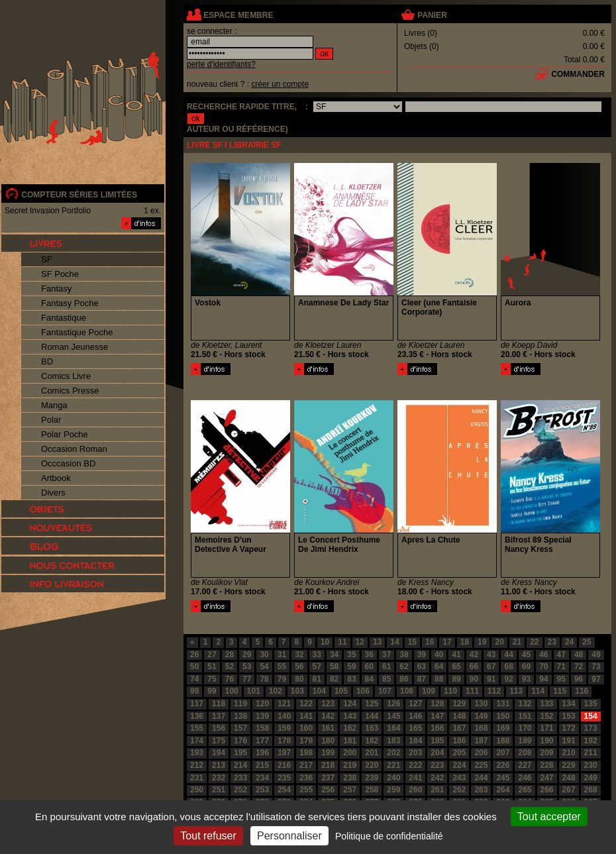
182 (372, 741)
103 (297, 691)
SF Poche (60, 274)
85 (386, 679)
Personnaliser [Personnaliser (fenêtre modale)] (289, 836)
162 (350, 728)
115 (560, 691)
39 (422, 655)
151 (525, 716)
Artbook (56, 478)
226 (503, 765)
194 (219, 753)
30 (264, 655)
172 (569, 728)
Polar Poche (65, 434)
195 (240, 753)
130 (481, 704)
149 (481, 716)
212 (197, 765)
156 (219, 728)
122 (306, 704)
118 (219, 704)
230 (591, 765)
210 (569, 753)
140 (284, 716)
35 (351, 655)
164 (393, 728)
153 (569, 716)
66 (474, 667)
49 (596, 655)
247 (547, 778)
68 (508, 667)
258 (372, 790)
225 (481, 765)
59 (351, 667)
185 (437, 741)
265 (525, 790)
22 (534, 642)
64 (439, 667)
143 (350, 716)
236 (306, 778)
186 (459, 741)
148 (459, 716)
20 (499, 642)
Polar (51, 420)
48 (579, 655)
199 (328, 753)
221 (393, 765)
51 (212, 667)
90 (474, 679)
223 (437, 765)
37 (386, 655)
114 (538, 691)
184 (415, 741)
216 (284, 765)
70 (543, 667)
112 (494, 691)
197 (284, 753)
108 (407, 691)
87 (422, 679)
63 (422, 667)
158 (262, 728)
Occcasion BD (68, 463)
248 (569, 778)
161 (328, 728)
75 (212, 679)
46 (543, 655)
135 (591, 704)
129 (459, 704)
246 (525, 778)
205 (459, 753)
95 (561, 679)
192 (591, 741)
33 (317, 655)
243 (459, 778)
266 (547, 790)
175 (219, 741)
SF (47, 259)
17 (447, 642)
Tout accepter (549, 817)
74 (194, 679)
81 (317, 679)
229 (569, 765)
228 (547, 765)
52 (230, 667)
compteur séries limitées (79, 195)
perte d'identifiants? (221, 64)
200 (350, 753)
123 (328, 704)
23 (552, 642)
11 (342, 642)
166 (437, 728)
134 (569, 704)
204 (437, 753)
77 (247, 679)
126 (393, 704)
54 (264, 667)
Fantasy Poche (70, 303)
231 (197, 778)
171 (547, 728)
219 (350, 765)
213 (219, 765)
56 (299, 667)
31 (282, 655)
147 (437, 716)
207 (503, 753)
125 (372, 704)
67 (491, 667)
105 (341, 691)
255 (306, 790)
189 (525, 741)
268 (591, 790)
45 (526, 655)
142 (328, 716)
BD (47, 361)
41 (456, 655)
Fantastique (64, 318)
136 (197, 716)
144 (372, 716)
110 (450, 691)
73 (596, 667)
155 (197, 728)
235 (284, 778)
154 (591, 716)
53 (247, 667)
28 (230, 655)
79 (282, 679)
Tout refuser (208, 836)
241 (415, 778)
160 (306, 728)
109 (429, 691)
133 (547, 704)
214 (240, 765)
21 (517, 642)
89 (456, 679)
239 (372, 778)
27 (212, 655)
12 (360, 642)
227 (525, 765)
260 (415, 790)
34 (334, 655)
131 (503, 704)
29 (247, 655)
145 (393, 716)
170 (525, 728)
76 (230, 679)
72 (579, 667)
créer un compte (280, 84)
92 (508, 679)
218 (328, 765)
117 (197, 704)
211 (591, 753)
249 (591, 778)
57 (317, 667)
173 (591, 728)
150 (503, 716)
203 (415, 753)
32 (299, 655)
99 (212, 691)
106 (363, 691)
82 (334, 679)
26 (194, 655)
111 (472, 691)
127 (415, 704)
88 (439, 679)
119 (240, 704)
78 (264, 679)
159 (284, 728)
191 (569, 741)
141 (306, 716)
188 (503, 741)
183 (393, 741)
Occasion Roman (74, 449)
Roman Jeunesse (75, 347)
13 (377, 642)
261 (437, 790)
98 (194, 691)
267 (569, 790)
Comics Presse (70, 391)
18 (465, 642)
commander (578, 74)
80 (299, 679)
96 (579, 679)
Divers (53, 493)
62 (404, 667)
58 (334, 667)
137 (219, 716)
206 (481, 753)
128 (437, 704)
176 (240, 741)
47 (561, 655)
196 (262, 753)
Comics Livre (66, 376)
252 (240, 790)
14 (394, 642)
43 (491, 655)
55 (282, 667)
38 (404, 655)
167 (459, 728)
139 (262, 716)
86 (404, 679)
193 (197, 753)
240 (393, 778)
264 (503, 790)
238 (350, 778)
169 (503, 728)
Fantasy (56, 289)
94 (543, 679)
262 (459, 790)
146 (415, 716)
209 (547, 753)
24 (569, 642)
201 (372, 753)
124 (350, 704)
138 (240, 716)
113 (516, 691)
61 (386, 667)
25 (587, 642)
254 (284, 790)
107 (385, 691)
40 (439, 655)
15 (412, 642)
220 (372, 765)
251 (219, 790)
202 (393, 753)
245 (503, 778)
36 (369, 655)
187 (481, 741)
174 (197, 741)
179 (306, 741)
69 (526, 667)
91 (491, 679)
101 (254, 691)
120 (262, 704)
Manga (54, 405)
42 (474, 655)
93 (526, 679)
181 (350, 741)
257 (350, 790)
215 (262, 765)
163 (372, 728)
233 (240, 778)
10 (325, 642)
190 (547, 741)
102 (276, 691)
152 (547, 716)
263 (481, 790)
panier (432, 15)
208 (525, 753)
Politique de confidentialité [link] (389, 836)
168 (481, 728)
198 (306, 753)
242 (437, 778)
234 (262, 778)
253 (262, 790)
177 (262, 741)
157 (240, 728)
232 (219, 778)
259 (393, 790)
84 (369, 679)
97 (596, 679)
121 (284, 704)
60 (369, 667)
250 (197, 790)
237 (328, 778)
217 (306, 765)
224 (459, 765)
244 (481, 778)
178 (284, 741)
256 (328, 790)
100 (232, 691)
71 (561, 667)
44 (508, 655)
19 (482, 642)
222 (415, 765)
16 (430, 642)
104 (319, 691)
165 (415, 728)
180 (328, 741)
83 (351, 679)
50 (194, 667)
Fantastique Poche (77, 332)
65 (456, 667)
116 (582, 691)
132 (525, 704)
